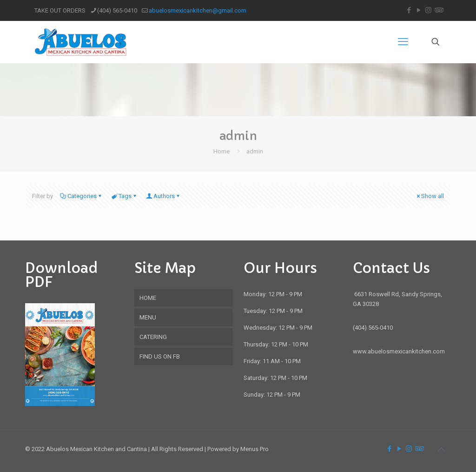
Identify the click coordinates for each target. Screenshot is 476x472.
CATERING (153, 337)
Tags (124, 196)
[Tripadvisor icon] (438, 10)
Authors (163, 196)
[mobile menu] (403, 42)
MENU (148, 317)
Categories (81, 196)
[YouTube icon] (419, 10)
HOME (148, 298)
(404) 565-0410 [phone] (117, 10)
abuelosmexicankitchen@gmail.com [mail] (198, 10)
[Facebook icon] (409, 10)
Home (221, 151)
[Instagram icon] (428, 10)
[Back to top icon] (441, 450)
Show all (430, 196)
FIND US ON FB (160, 356)
